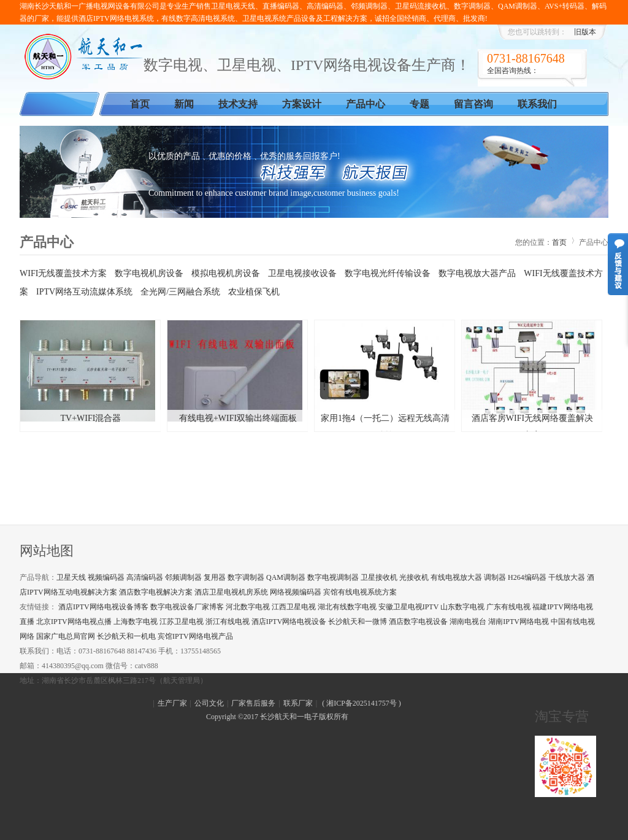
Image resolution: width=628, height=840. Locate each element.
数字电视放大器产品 (477, 273)
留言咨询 (473, 104)
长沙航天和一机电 (126, 636)
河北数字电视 (248, 607)
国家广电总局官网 (66, 636)
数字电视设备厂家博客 (187, 607)
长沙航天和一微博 (358, 622)
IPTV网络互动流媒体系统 (84, 292)
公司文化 (209, 703)
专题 (419, 104)
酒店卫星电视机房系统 (231, 592)
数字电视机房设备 (149, 273)
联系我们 (537, 104)
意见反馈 (618, 264)
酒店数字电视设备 (418, 622)
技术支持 (238, 104)
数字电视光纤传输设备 (388, 273)
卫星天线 (71, 577)
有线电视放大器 (456, 577)
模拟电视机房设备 (226, 273)
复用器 (215, 577)
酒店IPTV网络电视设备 (289, 622)
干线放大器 (567, 577)
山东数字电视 (462, 607)
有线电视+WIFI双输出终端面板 (238, 418)
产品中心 (366, 104)
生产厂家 (172, 703)
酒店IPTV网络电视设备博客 (103, 607)
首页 (140, 104)
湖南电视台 (468, 622)
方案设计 (302, 104)
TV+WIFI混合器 (91, 418)
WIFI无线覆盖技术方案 (63, 273)
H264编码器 (527, 577)
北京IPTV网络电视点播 (74, 622)
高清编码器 (145, 577)
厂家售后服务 (253, 703)
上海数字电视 (136, 622)
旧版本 (585, 32)
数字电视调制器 (333, 577)
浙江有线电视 (228, 622)
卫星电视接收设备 (302, 273)
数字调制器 (246, 577)
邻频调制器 (183, 577)
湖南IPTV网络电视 (519, 622)
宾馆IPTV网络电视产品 (195, 636)
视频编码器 (106, 577)
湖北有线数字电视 (347, 607)
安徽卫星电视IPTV (408, 607)
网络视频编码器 (296, 592)
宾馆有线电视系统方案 (360, 592)
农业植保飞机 (254, 292)
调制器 (495, 577)
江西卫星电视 (294, 607)
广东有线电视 (508, 607)
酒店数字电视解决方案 (156, 592)
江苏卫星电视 (182, 622)
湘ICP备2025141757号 (362, 703)
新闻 (184, 104)
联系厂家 (298, 703)
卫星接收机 (379, 577)
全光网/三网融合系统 (180, 292)
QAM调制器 (286, 577)
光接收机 (414, 577)
